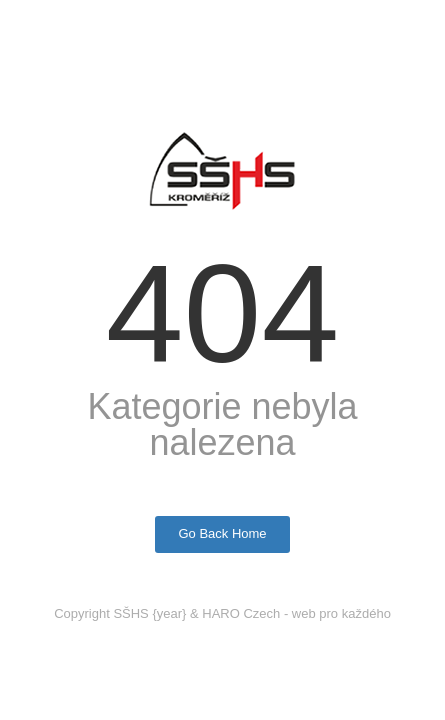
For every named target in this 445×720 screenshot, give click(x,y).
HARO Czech (241, 613)
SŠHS (130, 613)
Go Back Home (222, 533)
